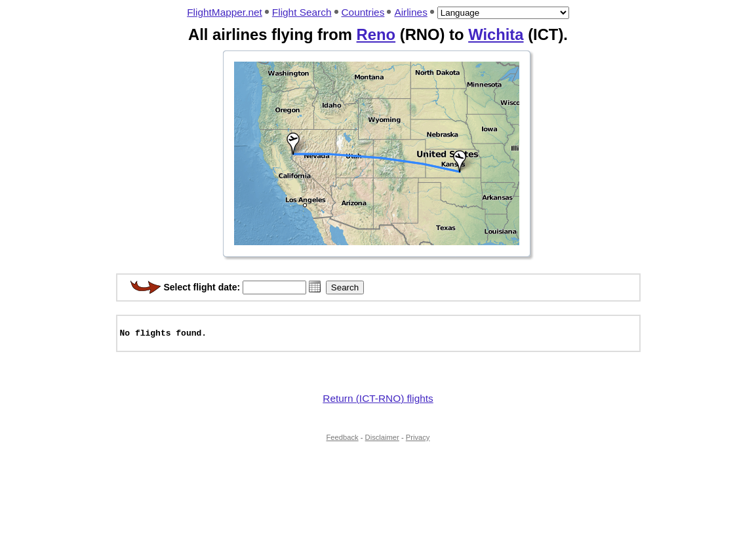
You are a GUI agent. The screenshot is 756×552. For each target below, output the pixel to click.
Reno (376, 34)
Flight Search (302, 12)
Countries (363, 12)
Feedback (343, 443)
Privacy (418, 443)
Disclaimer (382, 443)
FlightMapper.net (225, 12)
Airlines (410, 12)
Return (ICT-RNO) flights (378, 404)
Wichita (496, 34)
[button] (315, 286)
